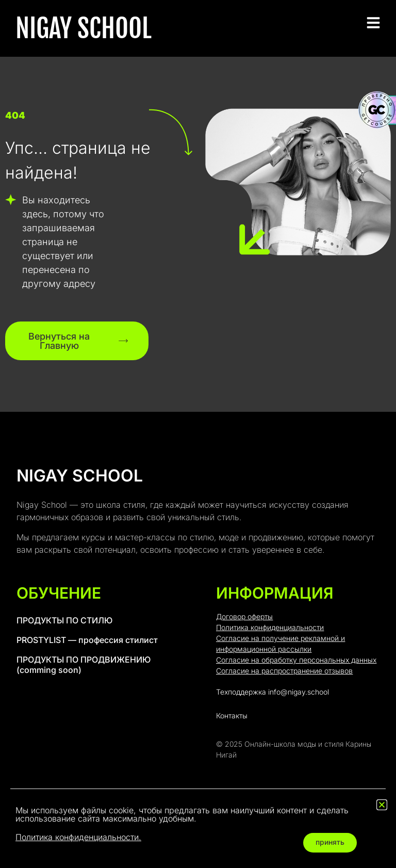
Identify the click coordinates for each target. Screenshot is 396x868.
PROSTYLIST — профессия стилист (87, 640)
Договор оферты (244, 617)
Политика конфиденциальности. (78, 837)
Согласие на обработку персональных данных (296, 660)
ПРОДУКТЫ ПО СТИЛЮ (64, 621)
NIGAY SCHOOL (84, 28)
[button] (382, 805)
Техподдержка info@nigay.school (273, 692)
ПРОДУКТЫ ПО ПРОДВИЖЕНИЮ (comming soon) (84, 665)
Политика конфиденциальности (270, 628)
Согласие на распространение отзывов (284, 671)
